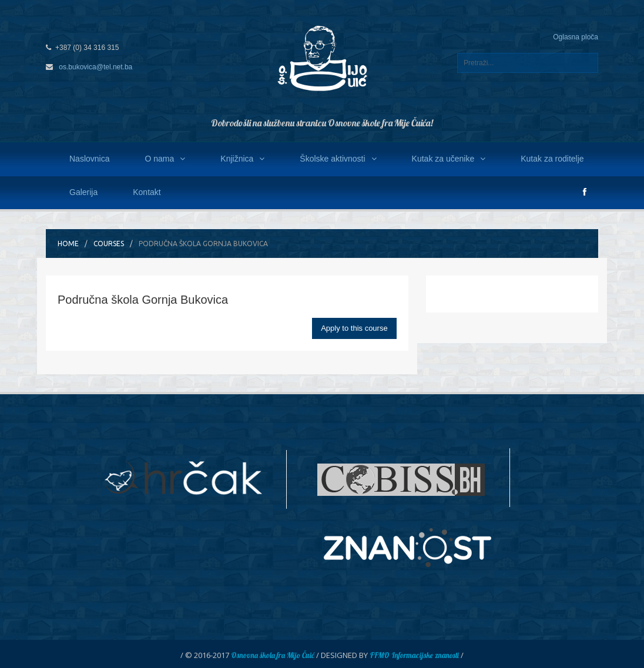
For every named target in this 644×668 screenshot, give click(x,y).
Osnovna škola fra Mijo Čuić (273, 655)
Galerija (83, 192)
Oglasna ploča (576, 37)
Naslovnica (89, 159)
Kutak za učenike (449, 159)
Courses (109, 244)
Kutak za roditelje (552, 159)
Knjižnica (242, 159)
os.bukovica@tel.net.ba (95, 67)
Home (68, 244)
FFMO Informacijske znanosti (414, 655)
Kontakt (147, 192)
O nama (165, 159)
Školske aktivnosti (338, 159)
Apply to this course (354, 328)
